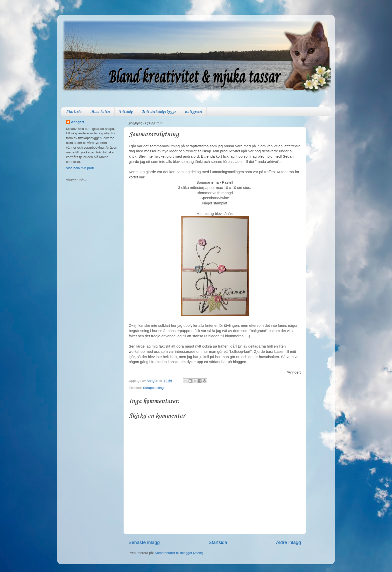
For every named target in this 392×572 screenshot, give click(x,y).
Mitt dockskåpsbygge (159, 112)
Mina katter (100, 112)
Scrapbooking (153, 388)
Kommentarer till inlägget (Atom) (179, 553)
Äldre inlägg (288, 542)
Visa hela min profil (80, 168)
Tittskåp (126, 112)
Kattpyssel (193, 112)
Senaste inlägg (144, 542)
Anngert (77, 122)
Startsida (74, 112)
